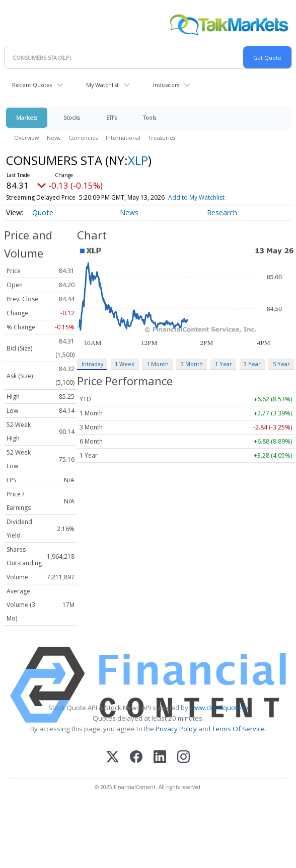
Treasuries (162, 138)
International (123, 138)
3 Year (252, 364)
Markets (27, 117)
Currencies (83, 138)
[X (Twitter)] (113, 758)
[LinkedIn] (160, 758)
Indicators (166, 85)
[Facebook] (136, 758)
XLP (138, 160)
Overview (26, 138)
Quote (43, 212)
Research (222, 212)
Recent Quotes (32, 85)
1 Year (224, 364)
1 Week (125, 364)
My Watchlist (102, 85)
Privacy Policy (176, 729)
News (54, 138)
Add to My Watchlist (214, 197)
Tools (150, 117)
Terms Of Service (238, 729)
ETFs (112, 117)
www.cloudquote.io (219, 708)
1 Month (158, 364)
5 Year (281, 364)
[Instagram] (183, 758)
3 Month (192, 364)
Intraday (92, 364)
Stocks (72, 117)
